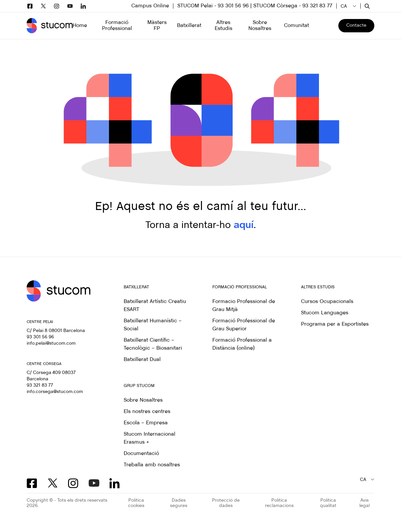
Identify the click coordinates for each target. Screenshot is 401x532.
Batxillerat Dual (142, 359)
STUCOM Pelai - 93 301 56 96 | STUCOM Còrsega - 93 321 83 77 (255, 6)
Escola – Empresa (146, 423)
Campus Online (150, 6)
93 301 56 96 (40, 337)
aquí (244, 225)
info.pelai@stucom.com (51, 343)
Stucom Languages (325, 313)
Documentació (141, 453)
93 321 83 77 (40, 385)
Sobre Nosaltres (143, 400)
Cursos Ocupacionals (327, 301)
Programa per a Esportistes (335, 324)
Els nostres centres (147, 411)
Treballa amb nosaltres (152, 465)
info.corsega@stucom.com (55, 392)
